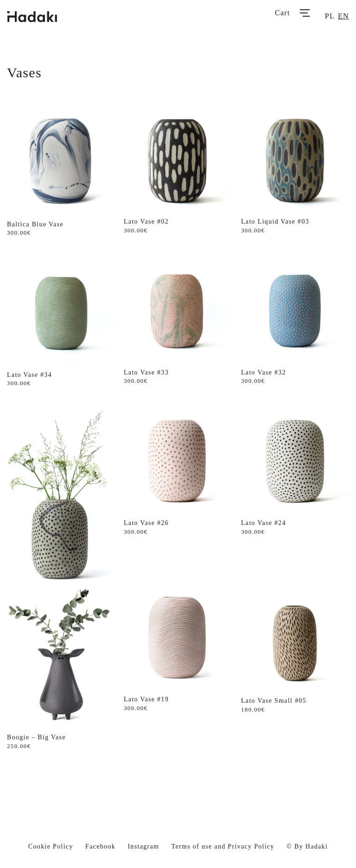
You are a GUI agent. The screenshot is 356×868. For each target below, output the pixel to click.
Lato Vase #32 (264, 372)
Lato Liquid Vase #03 (275, 222)
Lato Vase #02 (146, 222)
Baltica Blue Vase (35, 224)
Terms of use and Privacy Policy (223, 846)
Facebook (100, 846)
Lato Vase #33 (146, 372)
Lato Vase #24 (264, 523)
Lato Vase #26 (146, 523)
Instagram (143, 846)
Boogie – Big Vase (36, 737)
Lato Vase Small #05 (274, 701)
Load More (178, 780)
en (343, 16)
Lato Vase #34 (29, 375)
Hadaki (317, 846)
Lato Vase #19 (146, 699)
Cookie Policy (51, 846)
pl (330, 16)
